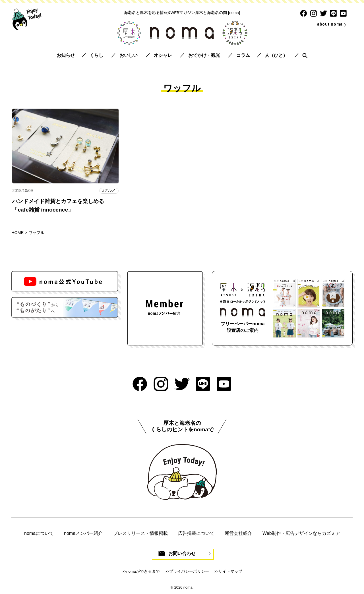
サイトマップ (230, 572)
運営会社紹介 (238, 533)
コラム (243, 55)
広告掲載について (196, 533)
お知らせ (66, 55)
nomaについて (39, 533)
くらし (96, 55)
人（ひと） (276, 55)
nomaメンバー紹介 (83, 533)
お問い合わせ (182, 553)
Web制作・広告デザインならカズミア (301, 533)
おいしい (129, 55)
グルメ (110, 191)
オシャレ (163, 55)
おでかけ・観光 (204, 55)
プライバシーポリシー (189, 572)
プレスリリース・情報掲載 (140, 533)
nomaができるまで (143, 572)
